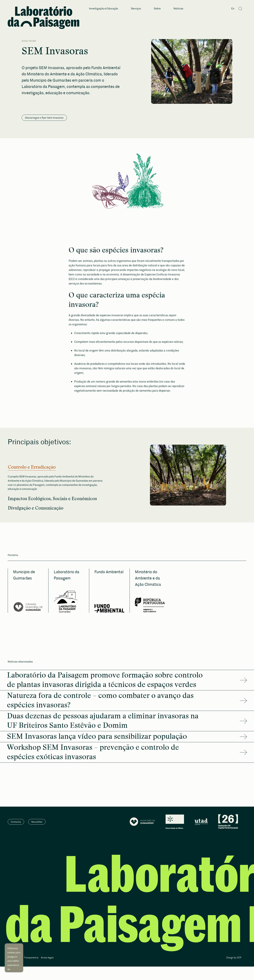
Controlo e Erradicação (34, 467)
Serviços (136, 9)
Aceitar (15, 972)
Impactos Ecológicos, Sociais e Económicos (56, 499)
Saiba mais (14, 966)
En (233, 9)
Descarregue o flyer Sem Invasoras (44, 118)
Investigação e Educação (104, 9)
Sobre (157, 9)
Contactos (16, 824)
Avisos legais (47, 960)
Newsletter (37, 824)
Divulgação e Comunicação (38, 509)
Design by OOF (234, 960)
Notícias (178, 9)
